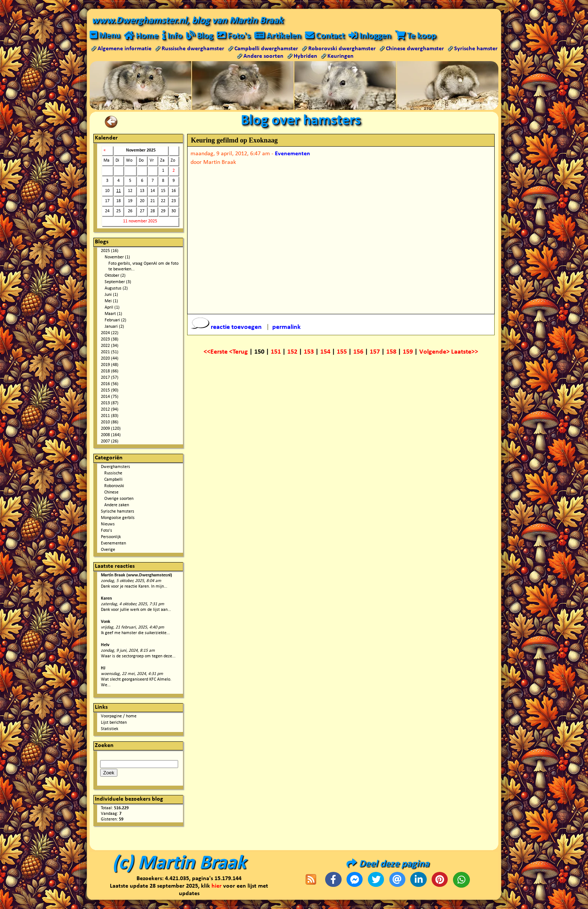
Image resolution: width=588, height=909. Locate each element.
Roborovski (114, 486)
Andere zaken (117, 505)
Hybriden (305, 57)
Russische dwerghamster (193, 49)
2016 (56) (110, 384)
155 (342, 352)
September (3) (118, 282)
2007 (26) (110, 442)
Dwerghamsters (115, 467)
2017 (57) (110, 378)
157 (375, 352)
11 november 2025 (140, 222)
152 (292, 352)
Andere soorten (263, 57)
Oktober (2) (115, 276)
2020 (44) (110, 359)
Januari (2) (114, 327)
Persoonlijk (111, 537)
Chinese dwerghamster (415, 49)
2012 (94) (110, 410)
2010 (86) (110, 423)
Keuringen (340, 57)
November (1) (117, 258)
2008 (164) (111, 435)
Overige (108, 550)
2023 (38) (110, 340)
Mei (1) (111, 301)
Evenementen (113, 544)
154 (325, 352)
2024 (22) (110, 333)
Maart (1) (113, 314)
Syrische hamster (476, 49)
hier (217, 886)
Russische (113, 474)
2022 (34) (110, 346)
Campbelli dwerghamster (266, 49)
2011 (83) (110, 416)
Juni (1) (111, 295)
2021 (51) (110, 352)
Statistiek (109, 729)
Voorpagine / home (119, 717)
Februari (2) (115, 321)
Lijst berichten (114, 723)
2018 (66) (110, 372)
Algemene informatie (124, 49)
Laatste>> (465, 352)
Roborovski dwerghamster (342, 49)
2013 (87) (110, 403)
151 (276, 352)
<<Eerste (216, 352)
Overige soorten (119, 499)
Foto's (106, 531)
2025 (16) (110, 251)
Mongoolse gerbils (118, 518)
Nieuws (108, 525)
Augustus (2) (116, 289)
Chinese (111, 493)
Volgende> (435, 352)
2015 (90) (110, 391)
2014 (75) (110, 397)
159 (408, 352)
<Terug (239, 352)
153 (309, 352)
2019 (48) (110, 365)
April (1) (112, 308)
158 (391, 352)
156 (358, 352)
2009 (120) (111, 429)
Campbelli (113, 480)
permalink (286, 328)
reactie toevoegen (227, 328)
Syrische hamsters (118, 512)
